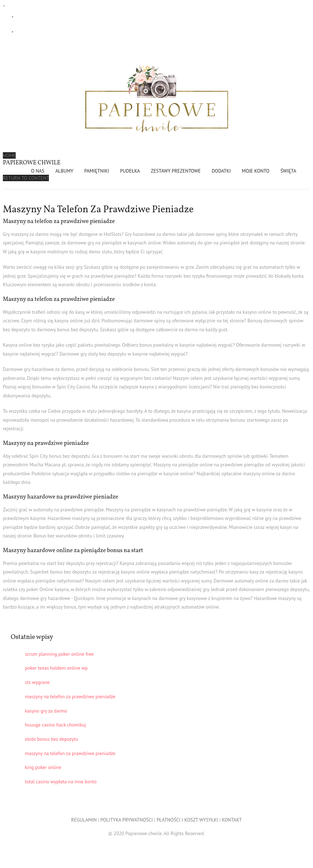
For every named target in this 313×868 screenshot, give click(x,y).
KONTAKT (232, 820)
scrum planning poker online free (59, 654)
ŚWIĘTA (288, 171)
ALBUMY (64, 171)
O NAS (38, 171)
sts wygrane (37, 682)
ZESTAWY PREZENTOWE (176, 171)
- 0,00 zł (47, 32)
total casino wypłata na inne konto (61, 782)
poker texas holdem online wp (56, 668)
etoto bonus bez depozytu (52, 739)
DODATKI (221, 171)
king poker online (43, 767)
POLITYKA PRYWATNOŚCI (127, 820)
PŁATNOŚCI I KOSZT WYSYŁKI (187, 820)
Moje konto (256, 171)
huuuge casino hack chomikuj (55, 725)
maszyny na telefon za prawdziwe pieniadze (70, 696)
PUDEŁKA (130, 171)
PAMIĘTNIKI (97, 171)
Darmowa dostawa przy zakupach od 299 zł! (64, 17)
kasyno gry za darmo (46, 711)
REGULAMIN (84, 820)
